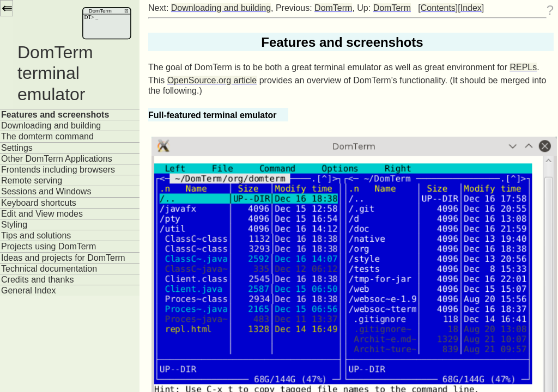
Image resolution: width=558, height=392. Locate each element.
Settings (17, 148)
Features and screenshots (55, 115)
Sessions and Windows (46, 191)
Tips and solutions (36, 235)
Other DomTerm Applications (57, 159)
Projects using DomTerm (48, 246)
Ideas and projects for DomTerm (63, 258)
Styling (14, 225)
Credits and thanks (37, 280)
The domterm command (47, 136)
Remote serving (32, 180)
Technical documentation (49, 269)
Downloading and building (51, 125)
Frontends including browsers (58, 170)
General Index (29, 290)
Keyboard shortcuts (39, 203)
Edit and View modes (42, 214)
